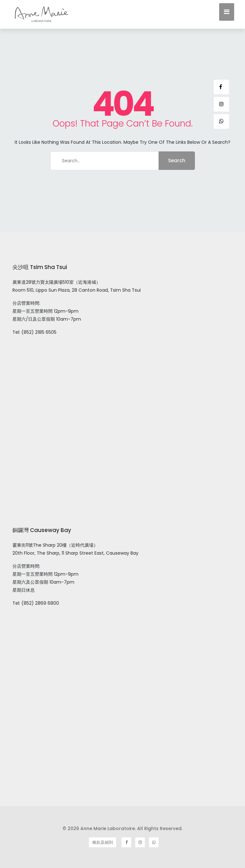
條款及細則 (103, 842)
